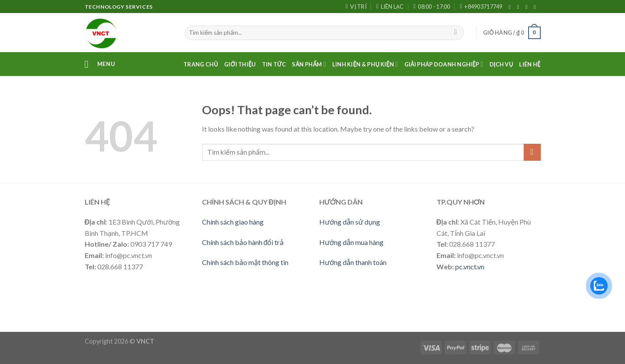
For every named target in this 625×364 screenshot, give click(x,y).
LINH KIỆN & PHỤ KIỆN (365, 64)
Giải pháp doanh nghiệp (444, 64)
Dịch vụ (501, 64)
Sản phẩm (309, 64)
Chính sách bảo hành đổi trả (243, 242)
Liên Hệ (530, 64)
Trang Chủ (201, 64)
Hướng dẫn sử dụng (350, 222)
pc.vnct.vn (470, 266)
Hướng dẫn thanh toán (353, 262)
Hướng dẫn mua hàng (351, 242)
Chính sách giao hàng (233, 222)
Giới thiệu (240, 64)
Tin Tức (274, 64)
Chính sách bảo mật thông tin (245, 262)
